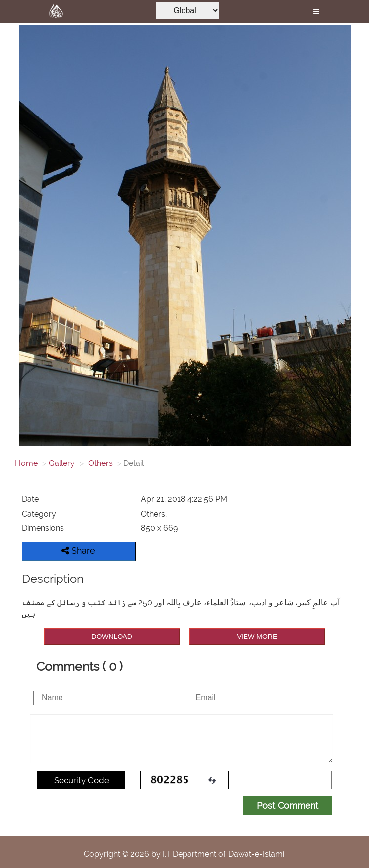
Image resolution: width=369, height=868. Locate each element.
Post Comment (288, 805)
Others (99, 463)
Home (26, 463)
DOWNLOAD (112, 637)
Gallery (62, 463)
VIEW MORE (257, 637)
